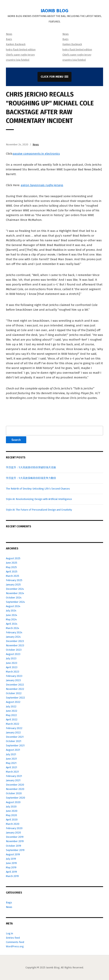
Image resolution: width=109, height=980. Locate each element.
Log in (9, 933)
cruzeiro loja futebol (18, 60)
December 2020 (15, 785)
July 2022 (11, 706)
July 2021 (11, 754)
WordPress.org (15, 946)
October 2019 (14, 846)
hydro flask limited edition (21, 50)
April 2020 (12, 820)
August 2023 (13, 654)
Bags (9, 39)
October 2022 (14, 693)
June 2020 (12, 811)
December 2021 (15, 737)
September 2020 (16, 798)
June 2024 (12, 615)
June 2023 (12, 663)
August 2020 (13, 802)
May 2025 (11, 567)
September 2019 (15, 850)
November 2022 (15, 689)
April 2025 (12, 572)
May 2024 (11, 619)
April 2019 (11, 872)
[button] (54, 77)
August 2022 (13, 702)
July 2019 (11, 859)
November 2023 (15, 645)
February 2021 (14, 776)
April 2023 (12, 667)
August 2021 (13, 750)
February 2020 (14, 828)
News (9, 34)
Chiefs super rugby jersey (20, 55)
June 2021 (11, 759)
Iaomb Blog (54, 11)
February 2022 (14, 728)
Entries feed (13, 938)
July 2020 (11, 807)
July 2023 (11, 658)
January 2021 (13, 780)
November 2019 (15, 841)
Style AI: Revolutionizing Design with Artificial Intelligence (39, 499)
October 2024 (14, 598)
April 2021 (11, 767)
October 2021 (14, 741)
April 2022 (12, 719)
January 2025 (13, 585)
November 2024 (15, 593)
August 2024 (13, 606)
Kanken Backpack (16, 44)
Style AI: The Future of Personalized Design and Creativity (39, 510)
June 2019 (11, 863)
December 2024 (15, 589)
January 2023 (13, 680)
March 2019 (12, 876)
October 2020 (14, 793)
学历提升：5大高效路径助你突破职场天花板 (31, 467)
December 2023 (15, 641)
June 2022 (12, 711)
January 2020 (13, 833)
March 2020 (13, 824)
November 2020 (15, 789)
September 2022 (15, 698)
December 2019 (15, 837)
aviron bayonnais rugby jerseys (42, 185)
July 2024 (11, 611)
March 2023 (13, 672)
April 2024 (12, 624)
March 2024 (13, 628)
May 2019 (11, 867)
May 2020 (11, 815)
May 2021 (11, 763)
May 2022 (11, 715)
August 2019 (13, 854)
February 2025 (14, 580)
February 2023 (14, 676)
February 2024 (14, 632)
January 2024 (13, 637)
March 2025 (13, 576)
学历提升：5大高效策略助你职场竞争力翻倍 (31, 478)
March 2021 (12, 772)
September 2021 (15, 745)
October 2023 (14, 650)
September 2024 (15, 602)
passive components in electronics (36, 154)
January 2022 (13, 732)
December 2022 (15, 685)
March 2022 (13, 724)
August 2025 (13, 558)
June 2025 (12, 563)
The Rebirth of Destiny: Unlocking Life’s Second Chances (38, 489)
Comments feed (15, 942)
